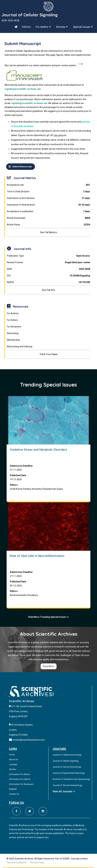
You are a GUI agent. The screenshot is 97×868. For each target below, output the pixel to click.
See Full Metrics (48, 232)
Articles (62, 27)
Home (12, 755)
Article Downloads (48, 218)
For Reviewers (14, 327)
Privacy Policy (37, 863)
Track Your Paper (49, 354)
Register (13, 789)
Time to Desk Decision (48, 192)
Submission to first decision (48, 198)
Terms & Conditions (17, 863)
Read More (49, 666)
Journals (13, 764)
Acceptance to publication (48, 211)
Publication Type (48, 256)
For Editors (12, 320)
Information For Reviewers (21, 784)
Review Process (48, 262)
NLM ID (48, 282)
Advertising (13, 333)
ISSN (48, 269)
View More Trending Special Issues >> (49, 617)
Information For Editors (20, 779)
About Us (13, 759)
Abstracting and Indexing (20, 346)
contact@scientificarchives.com (29, 740)
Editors (26, 27)
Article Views (48, 225)
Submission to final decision (48, 205)
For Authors (13, 313)
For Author (43, 27)
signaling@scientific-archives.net (23, 89)
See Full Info (48, 290)
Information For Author (20, 774)
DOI (48, 276)
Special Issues (83, 27)
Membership (13, 340)
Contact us (14, 794)
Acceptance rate (48, 185)
